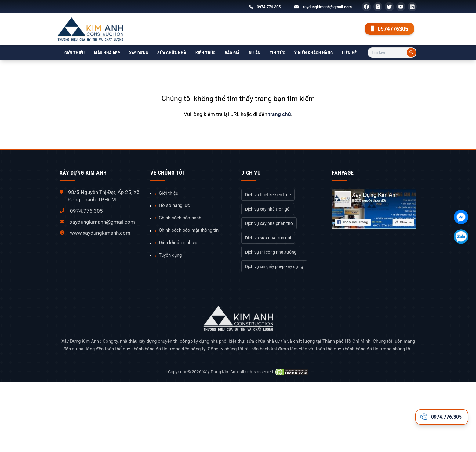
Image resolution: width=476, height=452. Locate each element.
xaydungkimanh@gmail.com (327, 7)
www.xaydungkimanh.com (100, 233)
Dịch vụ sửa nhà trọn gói (268, 238)
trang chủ (280, 114)
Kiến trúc (205, 53)
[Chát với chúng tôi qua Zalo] (461, 237)
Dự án (255, 53)
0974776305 (389, 29)
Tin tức (277, 53)
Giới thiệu (75, 53)
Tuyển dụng (170, 255)
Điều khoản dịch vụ (178, 243)
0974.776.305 (269, 7)
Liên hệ (349, 53)
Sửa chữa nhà (172, 53)
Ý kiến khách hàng (314, 53)
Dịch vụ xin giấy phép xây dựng (274, 266)
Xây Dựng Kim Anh (220, 372)
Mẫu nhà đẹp (107, 53)
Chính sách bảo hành (180, 218)
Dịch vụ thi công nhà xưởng (271, 252)
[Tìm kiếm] (411, 52)
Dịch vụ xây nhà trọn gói (268, 209)
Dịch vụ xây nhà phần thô (269, 223)
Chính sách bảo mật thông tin (189, 230)
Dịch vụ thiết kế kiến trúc (268, 195)
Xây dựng (139, 53)
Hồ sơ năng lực (174, 205)
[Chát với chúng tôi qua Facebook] (461, 217)
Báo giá (232, 53)
